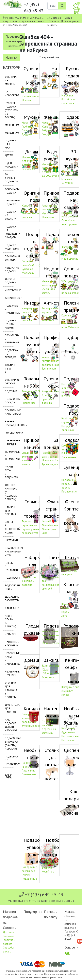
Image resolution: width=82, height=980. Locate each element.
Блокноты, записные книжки (27, 461)
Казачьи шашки (50, 391)
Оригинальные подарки (9, 191)
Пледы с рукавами (9, 567)
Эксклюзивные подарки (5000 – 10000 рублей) (71, 293)
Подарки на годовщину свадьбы (9, 232)
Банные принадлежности (9, 423)
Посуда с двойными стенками (68, 430)
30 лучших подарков (9, 178)
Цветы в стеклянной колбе (9, 527)
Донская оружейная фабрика (48, 399)
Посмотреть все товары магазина (14, 41)
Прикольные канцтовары (9, 412)
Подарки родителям (9, 247)
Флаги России (50, 521)
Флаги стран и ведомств (9, 472)
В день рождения (9, 165)
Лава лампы (29, 771)
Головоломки (9, 433)
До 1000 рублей (51, 172)
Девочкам (28, 161)
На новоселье (9, 94)
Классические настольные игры (9, 552)
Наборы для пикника (9, 511)
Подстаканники (9, 578)
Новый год (48, 872)
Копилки (9, 634)
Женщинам (9, 133)
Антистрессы (9, 298)
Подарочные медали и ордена (69, 484)
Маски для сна (70, 259)
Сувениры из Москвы (9, 81)
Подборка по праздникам (9, 760)
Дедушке (27, 134)
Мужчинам (9, 125)
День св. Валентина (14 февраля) (50, 864)
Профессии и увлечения (9, 339)
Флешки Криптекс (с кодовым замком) (9, 492)
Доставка (56, 18)
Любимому (28, 127)
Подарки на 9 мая (9, 144)
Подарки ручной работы (9, 324)
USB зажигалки (50, 673)
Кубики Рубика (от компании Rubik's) (70, 450)
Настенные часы (71, 736)
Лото (64, 616)
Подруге (47, 134)
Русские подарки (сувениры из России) (9, 110)
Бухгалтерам (49, 369)
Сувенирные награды (9, 442)
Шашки (65, 608)
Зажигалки (9, 608)
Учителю (47, 357)
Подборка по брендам (9, 354)
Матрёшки (67, 96)
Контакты (52, 25)
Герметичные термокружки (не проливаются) (31, 529)
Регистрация (72, 21)
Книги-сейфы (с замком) (9, 621)
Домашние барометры (9, 599)
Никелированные (52, 631)
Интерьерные (9, 290)
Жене (45, 127)
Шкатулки (9, 540)
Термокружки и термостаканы (9, 455)
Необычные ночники (9, 673)
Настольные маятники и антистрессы (49, 320)
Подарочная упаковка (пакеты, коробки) (9, 744)
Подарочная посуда (9, 401)
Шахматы (67, 604)
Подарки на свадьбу (9, 215)
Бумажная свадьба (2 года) (28, 273)
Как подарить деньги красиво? (9, 725)
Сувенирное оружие (9, 382)
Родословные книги (9, 587)
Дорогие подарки (9, 281)
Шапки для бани (51, 460)
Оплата (55, 21)
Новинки (11, 57)
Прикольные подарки (9, 202)
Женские (27, 206)
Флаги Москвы (50, 525)
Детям (9, 155)
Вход (68, 18)
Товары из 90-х (9, 369)
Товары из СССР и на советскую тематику (31, 395)
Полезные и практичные (9, 309)
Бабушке (47, 130)
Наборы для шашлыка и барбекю (29, 581)
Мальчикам (28, 157)
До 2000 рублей (51, 176)
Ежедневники (30, 453)
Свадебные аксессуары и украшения (69, 224)
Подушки (9, 391)
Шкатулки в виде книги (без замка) (71, 691)
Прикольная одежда (9, 258)
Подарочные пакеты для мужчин (29, 871)
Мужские (27, 209)
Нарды (65, 612)
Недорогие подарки (9, 270)
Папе (25, 130)
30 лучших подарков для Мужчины (70, 175)
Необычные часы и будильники (9, 659)
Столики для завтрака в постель (9, 690)
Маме (45, 123)
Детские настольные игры (29, 169)
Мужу (25, 123)
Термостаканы (30, 521)
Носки (65, 255)
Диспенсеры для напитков (9, 709)
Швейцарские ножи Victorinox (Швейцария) (70, 327)
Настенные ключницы (9, 644)
